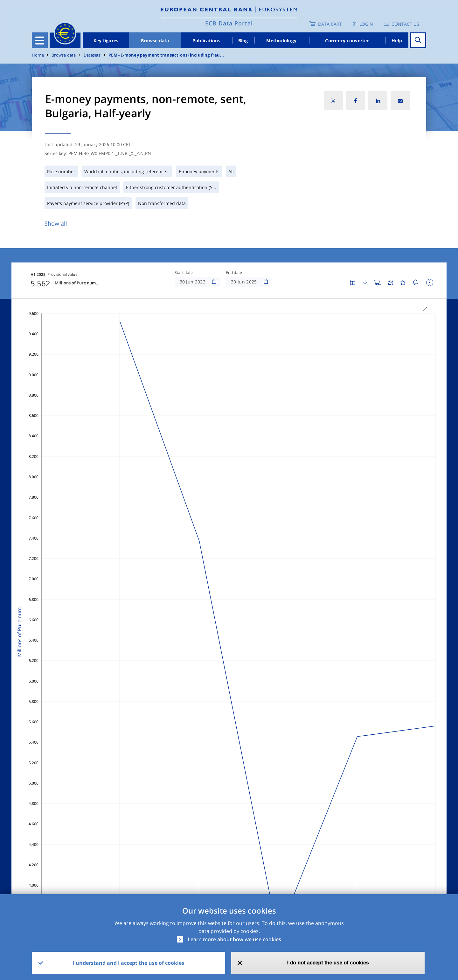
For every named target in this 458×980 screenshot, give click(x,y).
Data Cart (330, 24)
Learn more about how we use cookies (234, 939)
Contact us (405, 24)
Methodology (281, 41)
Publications (206, 41)
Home (38, 55)
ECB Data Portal (229, 23)
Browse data (155, 41)
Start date (184, 273)
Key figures (106, 41)
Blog (243, 41)
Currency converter (347, 41)
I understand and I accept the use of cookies (128, 963)
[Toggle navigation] (40, 40)
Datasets (92, 55)
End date (234, 273)
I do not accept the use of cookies (328, 963)
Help (397, 41)
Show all (56, 223)
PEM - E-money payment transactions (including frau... (166, 55)
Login (366, 24)
